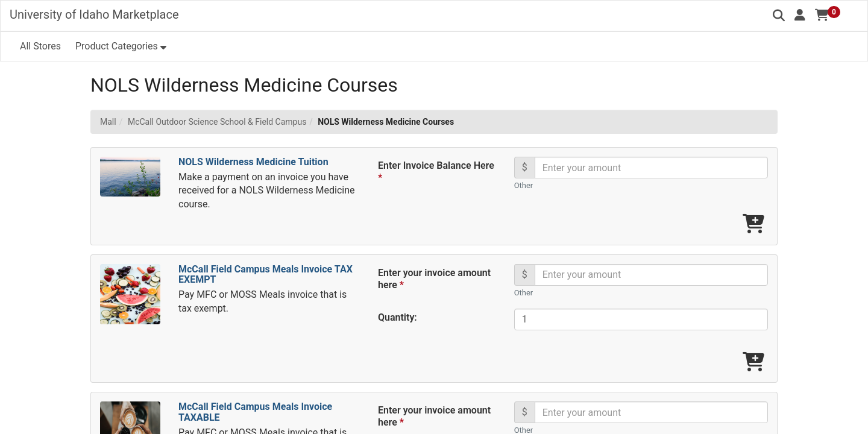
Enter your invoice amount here (434, 279)
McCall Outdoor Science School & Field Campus (217, 122)
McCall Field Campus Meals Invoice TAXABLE (255, 412)
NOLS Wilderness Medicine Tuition (253, 162)
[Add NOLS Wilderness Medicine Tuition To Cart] (753, 225)
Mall (108, 122)
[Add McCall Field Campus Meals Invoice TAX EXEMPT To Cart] (753, 363)
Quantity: (398, 317)
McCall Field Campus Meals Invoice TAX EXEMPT (266, 275)
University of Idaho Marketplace (94, 14)
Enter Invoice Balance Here (436, 171)
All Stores (40, 46)
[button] (800, 15)
